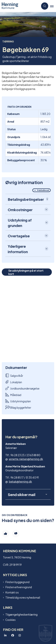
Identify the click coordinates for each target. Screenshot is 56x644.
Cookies (10, 620)
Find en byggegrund (17, 582)
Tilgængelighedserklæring (21, 614)
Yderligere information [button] (18, 249)
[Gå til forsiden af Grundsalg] (20, 6)
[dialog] (28, 319)
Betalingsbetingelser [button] (26, 199)
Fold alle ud (43, 190)
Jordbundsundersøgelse (22, 388)
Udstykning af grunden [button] (20, 223)
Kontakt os (12, 592)
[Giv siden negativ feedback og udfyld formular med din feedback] (16, 534)
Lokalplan (14, 382)
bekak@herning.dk (20, 481)
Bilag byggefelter (18, 407)
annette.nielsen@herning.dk (26, 459)
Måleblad (13, 395)
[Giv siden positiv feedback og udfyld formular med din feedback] (6, 534)
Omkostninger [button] (20, 210)
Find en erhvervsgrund (19, 587)
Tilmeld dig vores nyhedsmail (23, 597)
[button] (53, 6)
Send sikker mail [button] (22, 494)
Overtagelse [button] (19, 236)
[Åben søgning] (45, 6)
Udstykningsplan (18, 401)
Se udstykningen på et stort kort (26, 272)
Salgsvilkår (14, 375)
